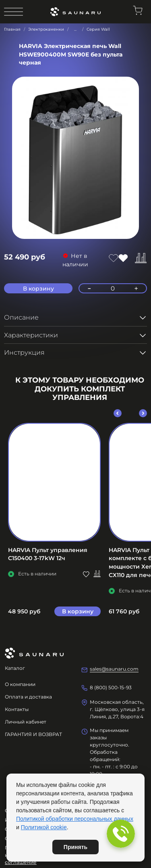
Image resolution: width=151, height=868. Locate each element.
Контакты (17, 709)
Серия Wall (98, 29)
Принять (75, 847)
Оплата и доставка (28, 697)
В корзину (78, 611)
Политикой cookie (44, 827)
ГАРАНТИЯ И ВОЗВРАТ (33, 734)
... (75, 29)
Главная (12, 29)
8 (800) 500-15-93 (111, 687)
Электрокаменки (46, 29)
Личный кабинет (26, 722)
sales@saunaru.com (114, 669)
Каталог (15, 668)
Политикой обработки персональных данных (75, 819)
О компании (20, 684)
